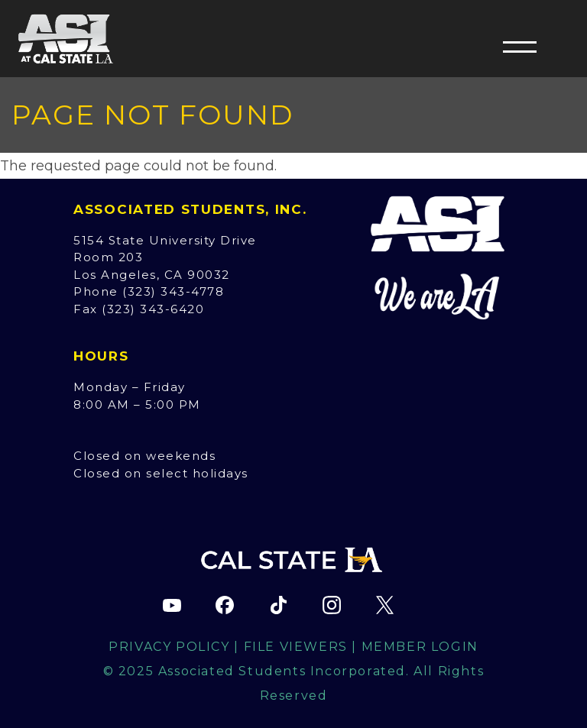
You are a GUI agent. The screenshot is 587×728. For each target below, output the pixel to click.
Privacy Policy (169, 647)
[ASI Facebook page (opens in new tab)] (225, 605)
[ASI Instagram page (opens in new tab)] (332, 605)
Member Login (420, 647)
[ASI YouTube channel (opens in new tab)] (172, 605)
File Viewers (296, 647)
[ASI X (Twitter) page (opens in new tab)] (384, 605)
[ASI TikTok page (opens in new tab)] (278, 605)
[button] (520, 47)
